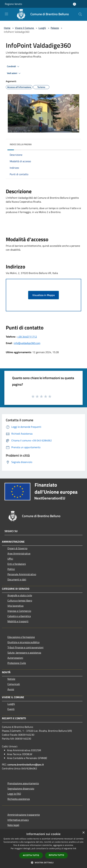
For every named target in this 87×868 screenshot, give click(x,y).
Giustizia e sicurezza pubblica (23, 642)
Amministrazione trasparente (24, 815)
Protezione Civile (17, 663)
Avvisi (11, 689)
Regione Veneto (13, 4)
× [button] (83, 833)
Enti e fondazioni (17, 564)
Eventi (11, 709)
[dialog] (43, 849)
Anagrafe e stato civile (20, 595)
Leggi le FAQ (14, 794)
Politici (11, 569)
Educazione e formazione (21, 637)
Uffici (10, 559)
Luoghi (42, 28)
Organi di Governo (17, 548)
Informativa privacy (18, 820)
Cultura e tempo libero (20, 601)
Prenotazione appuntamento (23, 783)
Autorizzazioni (15, 658)
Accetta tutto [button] (31, 855)
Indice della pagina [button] (21, 144)
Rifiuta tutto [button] (57, 855)
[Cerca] (80, 14)
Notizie (11, 679)
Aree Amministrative (19, 553)
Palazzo (55, 28)
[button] (43, 862)
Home (7, 28)
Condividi (14, 67)
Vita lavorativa (15, 606)
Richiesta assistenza (19, 799)
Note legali (13, 825)
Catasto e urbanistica (19, 616)
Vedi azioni (14, 73)
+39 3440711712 (27, 337)
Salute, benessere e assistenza (24, 653)
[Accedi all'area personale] (74, 4)
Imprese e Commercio (19, 611)
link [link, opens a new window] (75, 848)
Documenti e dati (17, 579)
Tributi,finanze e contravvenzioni (25, 647)
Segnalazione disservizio (21, 789)
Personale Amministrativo (22, 574)
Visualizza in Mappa (43, 295)
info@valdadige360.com (27, 343)
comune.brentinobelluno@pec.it (26, 765)
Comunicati (14, 684)
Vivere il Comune (25, 28)
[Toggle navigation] (6, 14)
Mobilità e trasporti (18, 621)
